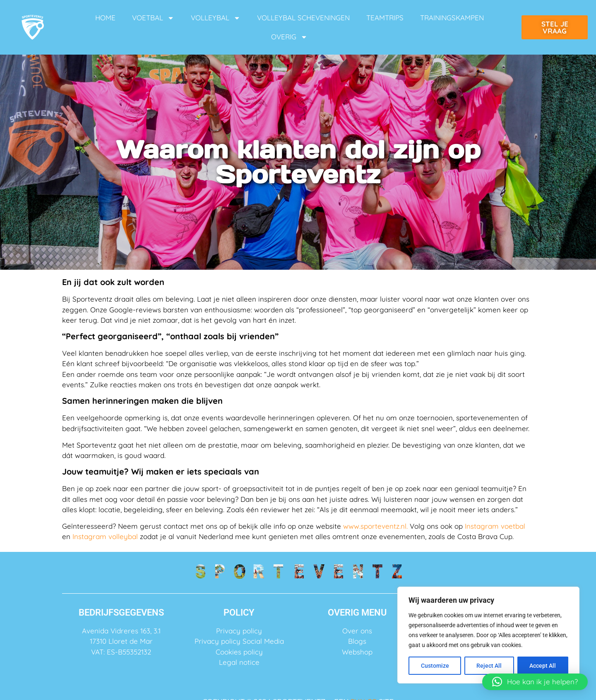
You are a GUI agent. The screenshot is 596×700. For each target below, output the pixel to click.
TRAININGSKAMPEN (452, 18)
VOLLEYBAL (216, 18)
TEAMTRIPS (385, 18)
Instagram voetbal (495, 526)
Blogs (357, 641)
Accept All (543, 666)
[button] (535, 682)
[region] (488, 635)
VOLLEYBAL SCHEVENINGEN (303, 18)
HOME (105, 18)
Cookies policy (239, 652)
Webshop (357, 652)
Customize (435, 666)
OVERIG (289, 37)
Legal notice (239, 662)
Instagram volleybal (105, 536)
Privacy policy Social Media (239, 641)
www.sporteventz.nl (375, 526)
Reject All (489, 666)
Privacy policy (239, 631)
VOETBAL (153, 18)
